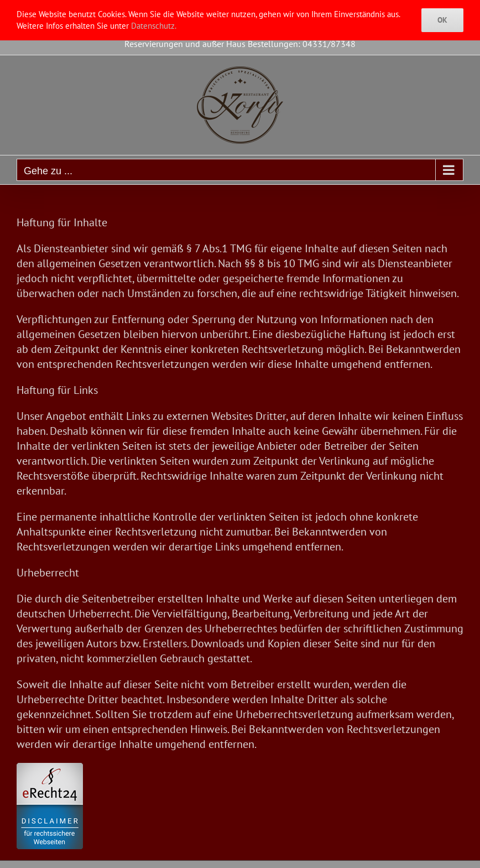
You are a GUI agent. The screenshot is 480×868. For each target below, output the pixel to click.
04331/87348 (329, 44)
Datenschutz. (154, 26)
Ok (442, 20)
